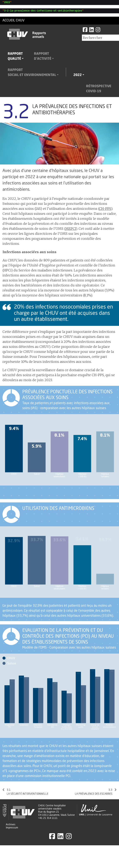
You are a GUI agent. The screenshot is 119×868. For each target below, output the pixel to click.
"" (6, 3)
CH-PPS (105, 210)
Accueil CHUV (13, 22)
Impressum (12, 829)
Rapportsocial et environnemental (32, 74)
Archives (11, 826)
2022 (78, 76)
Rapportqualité (15, 58)
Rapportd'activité (43, 58)
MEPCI (71, 230)
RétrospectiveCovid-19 (99, 90)
